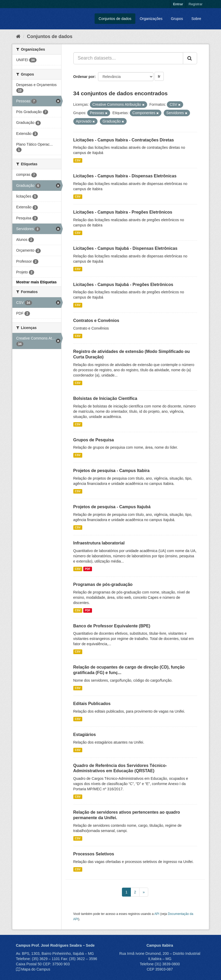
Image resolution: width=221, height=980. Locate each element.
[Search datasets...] (128, 58)
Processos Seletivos (94, 854)
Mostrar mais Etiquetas (37, 282)
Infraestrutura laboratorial (99, 543)
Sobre (196, 19)
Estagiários (85, 735)
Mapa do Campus (36, 969)
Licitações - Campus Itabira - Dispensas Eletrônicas (125, 176)
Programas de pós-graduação (103, 584)
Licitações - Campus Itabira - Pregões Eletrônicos (123, 212)
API (157, 914)
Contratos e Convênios (96, 321)
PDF (88, 569)
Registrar (196, 4)
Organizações (151, 19)
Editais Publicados (92, 704)
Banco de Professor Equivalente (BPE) (112, 626)
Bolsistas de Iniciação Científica (105, 398)
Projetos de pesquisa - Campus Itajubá (112, 507)
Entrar (178, 4)
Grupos (177, 19)
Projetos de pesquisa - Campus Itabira (112, 471)
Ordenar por (84, 77)
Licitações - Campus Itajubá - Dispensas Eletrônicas (125, 248)
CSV (78, 160)
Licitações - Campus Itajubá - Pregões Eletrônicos (123, 285)
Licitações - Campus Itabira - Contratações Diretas (124, 140)
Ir (159, 76)
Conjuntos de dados (115, 19)
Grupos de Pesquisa (94, 440)
